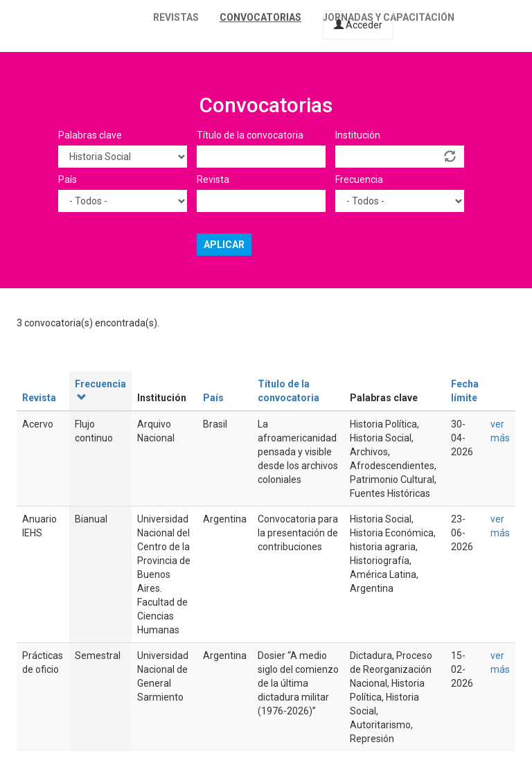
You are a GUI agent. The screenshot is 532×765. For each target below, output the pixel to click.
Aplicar (224, 245)
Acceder (358, 25)
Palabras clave (90, 135)
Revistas (176, 17)
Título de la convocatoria (250, 135)
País (68, 179)
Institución (358, 135)
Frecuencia (359, 179)
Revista (213, 179)
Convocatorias (260, 17)
